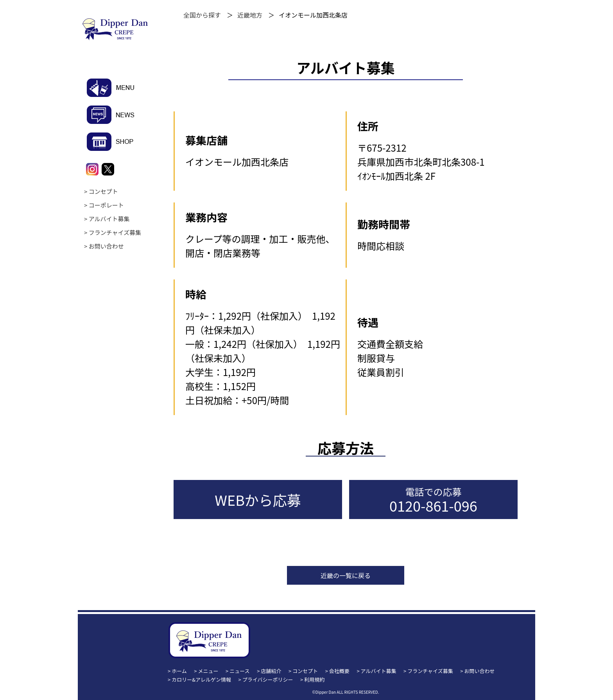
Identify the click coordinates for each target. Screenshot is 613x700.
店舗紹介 (271, 671)
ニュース (239, 671)
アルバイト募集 (109, 219)
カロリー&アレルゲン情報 (201, 679)
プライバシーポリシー (268, 679)
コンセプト (103, 191)
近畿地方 (250, 15)
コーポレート (106, 205)
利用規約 (314, 679)
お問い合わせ (106, 246)
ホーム (179, 671)
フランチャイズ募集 (115, 232)
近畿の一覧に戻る (346, 575)
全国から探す (202, 15)
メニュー (208, 671)
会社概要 (339, 671)
